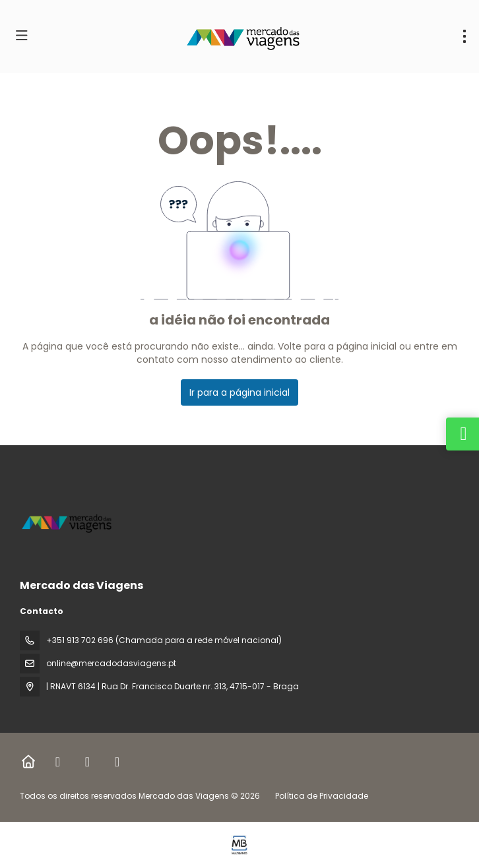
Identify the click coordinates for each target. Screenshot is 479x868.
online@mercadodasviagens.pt (111, 663)
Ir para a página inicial (239, 392)
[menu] (464, 36)
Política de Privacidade (322, 796)
